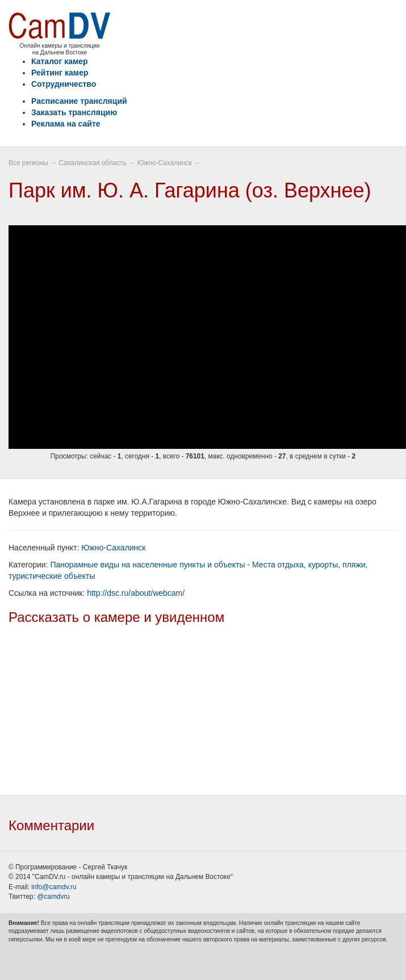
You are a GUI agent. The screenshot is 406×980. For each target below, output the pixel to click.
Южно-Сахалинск (164, 163)
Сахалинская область (93, 163)
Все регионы (28, 163)
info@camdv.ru (54, 887)
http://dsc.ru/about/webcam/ (136, 593)
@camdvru (53, 897)
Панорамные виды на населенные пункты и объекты (147, 565)
